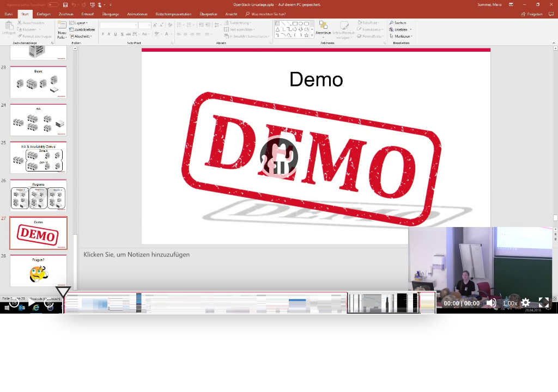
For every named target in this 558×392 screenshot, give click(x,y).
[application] (279, 157)
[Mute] (492, 303)
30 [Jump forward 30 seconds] (49, 303)
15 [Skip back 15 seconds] (14, 303)
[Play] (32, 303)
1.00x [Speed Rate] (510, 303)
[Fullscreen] (544, 303)
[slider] (249, 303)
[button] (279, 157)
